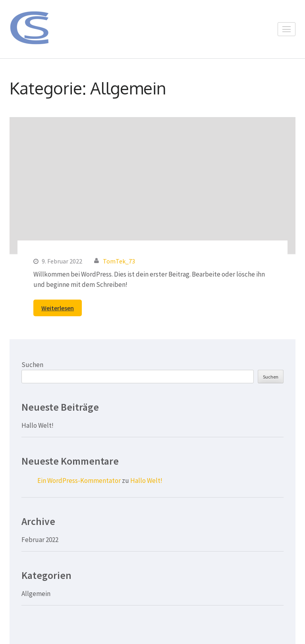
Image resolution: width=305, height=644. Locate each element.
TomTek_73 (119, 261)
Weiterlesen (58, 308)
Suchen (32, 365)
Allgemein (36, 594)
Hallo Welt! (38, 425)
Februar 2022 (40, 540)
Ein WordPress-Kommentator (79, 481)
